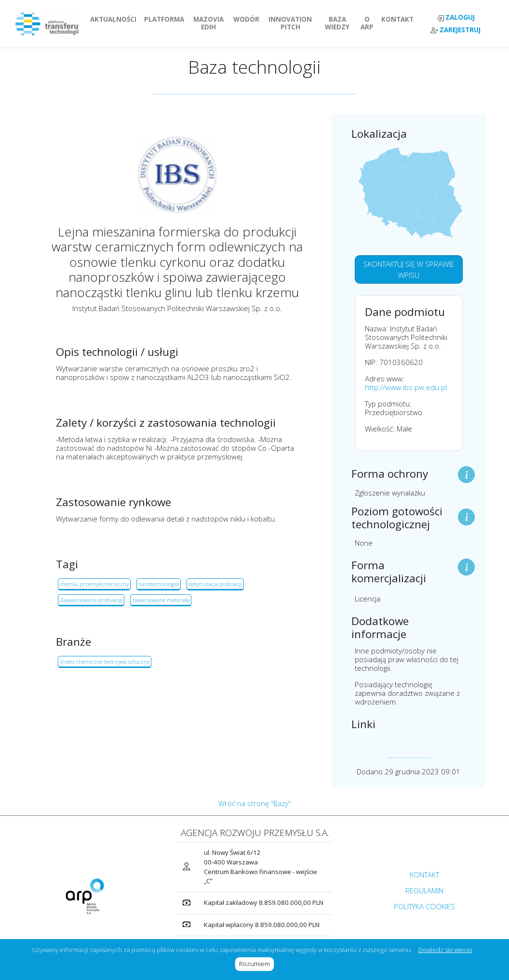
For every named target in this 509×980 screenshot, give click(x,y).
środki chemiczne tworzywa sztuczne (105, 661)
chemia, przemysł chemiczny (94, 584)
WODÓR (248, 19)
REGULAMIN (424, 890)
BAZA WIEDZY (337, 23)
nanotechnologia (159, 584)
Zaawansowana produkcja (91, 600)
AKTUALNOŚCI (115, 19)
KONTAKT (399, 19)
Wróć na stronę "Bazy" (254, 803)
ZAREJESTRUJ (455, 30)
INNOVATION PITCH (293, 23)
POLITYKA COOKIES (424, 906)
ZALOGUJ (455, 18)
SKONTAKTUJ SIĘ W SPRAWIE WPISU (409, 269)
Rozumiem (257, 964)
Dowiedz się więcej (445, 950)
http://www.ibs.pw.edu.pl (406, 387)
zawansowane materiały (161, 600)
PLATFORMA (166, 19)
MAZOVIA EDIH (211, 23)
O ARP (369, 23)
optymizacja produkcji (215, 584)
